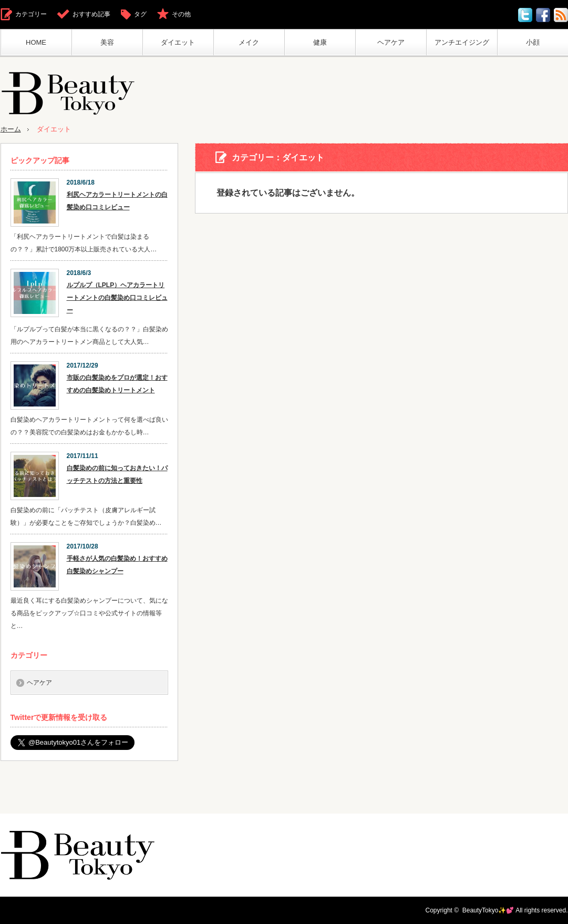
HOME (36, 42)
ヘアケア (391, 42)
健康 (320, 42)
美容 (107, 42)
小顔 (533, 42)
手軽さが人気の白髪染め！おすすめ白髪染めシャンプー (117, 565)
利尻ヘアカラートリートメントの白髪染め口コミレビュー (117, 201)
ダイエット (178, 42)
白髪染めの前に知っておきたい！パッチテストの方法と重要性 (117, 474)
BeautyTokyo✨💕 (488, 910)
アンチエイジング (462, 42)
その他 (181, 14)
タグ (140, 14)
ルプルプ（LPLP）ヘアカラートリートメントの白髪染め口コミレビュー (117, 298)
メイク (249, 42)
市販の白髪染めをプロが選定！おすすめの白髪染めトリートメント (117, 384)
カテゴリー (31, 14)
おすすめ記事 (91, 14)
